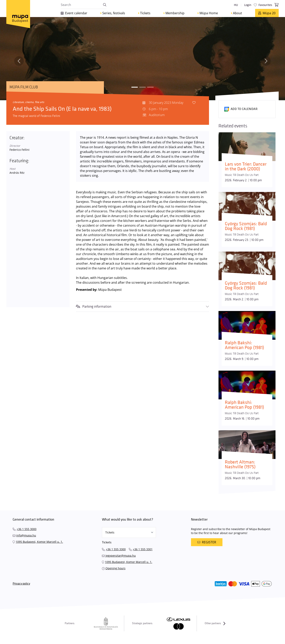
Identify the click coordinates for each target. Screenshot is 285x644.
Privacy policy (21, 584)
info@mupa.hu (26, 535)
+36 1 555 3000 (27, 529)
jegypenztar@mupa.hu (121, 556)
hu (236, 5)
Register (207, 542)
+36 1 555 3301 (143, 549)
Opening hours (115, 568)
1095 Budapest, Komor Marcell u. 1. (39, 542)
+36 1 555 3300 (116, 549)
